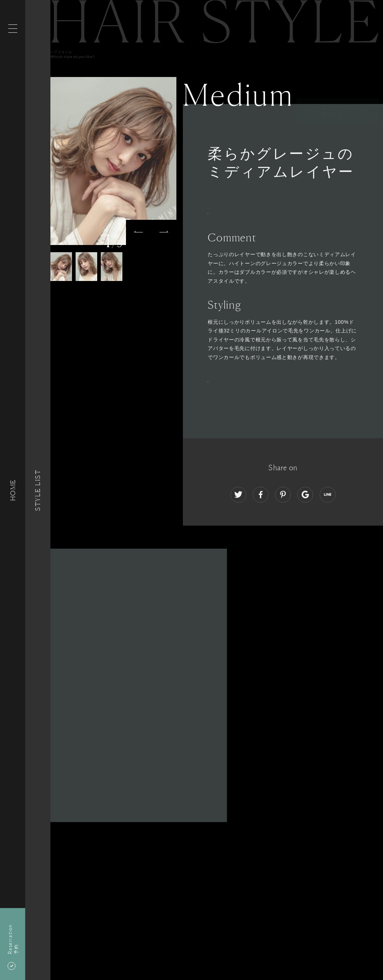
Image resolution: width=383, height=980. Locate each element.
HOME (13, 490)
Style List (38, 490)
